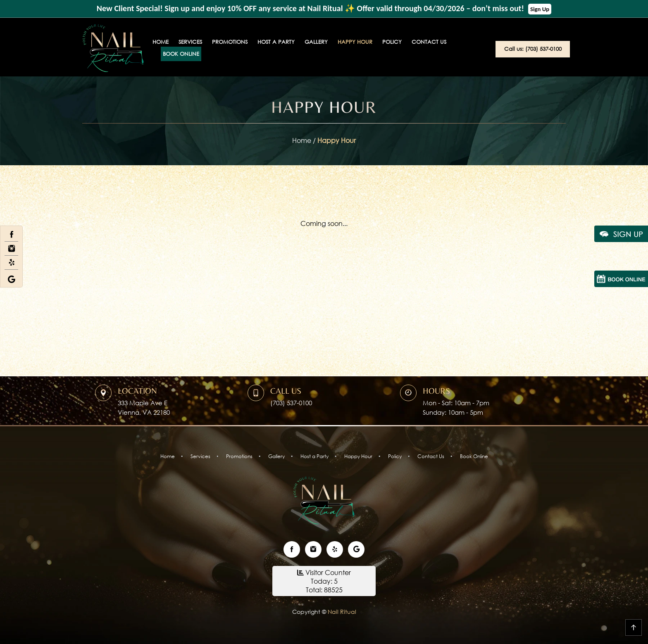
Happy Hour (355, 42)
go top (634, 627)
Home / (305, 140)
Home (161, 42)
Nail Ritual (341, 612)
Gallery (316, 42)
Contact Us (429, 42)
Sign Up (540, 9)
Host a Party (276, 42)
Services (190, 42)
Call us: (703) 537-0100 (533, 49)
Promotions (230, 42)
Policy (392, 42)
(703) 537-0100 (291, 403)
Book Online (181, 54)
